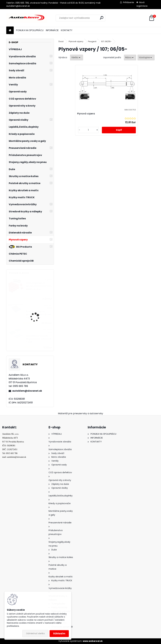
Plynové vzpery (76, 41)
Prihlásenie (129, 2)
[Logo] (27, 18)
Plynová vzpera (94, 114)
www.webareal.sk (93, 641)
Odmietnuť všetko (35, 634)
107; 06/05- (106, 41)
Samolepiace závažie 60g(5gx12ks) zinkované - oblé (38, 339)
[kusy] (93, 130)
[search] (102, 18)
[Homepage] (10, 30)
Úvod (61, 41)
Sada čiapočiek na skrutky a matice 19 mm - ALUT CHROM (38, 315)
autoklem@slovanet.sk (27, 391)
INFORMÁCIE (52, 30)
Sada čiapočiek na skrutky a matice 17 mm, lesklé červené (39, 286)
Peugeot (92, 41)
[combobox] (130, 58)
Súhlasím (59, 634)
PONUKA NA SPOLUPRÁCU (30, 30)
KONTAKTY (67, 30)
